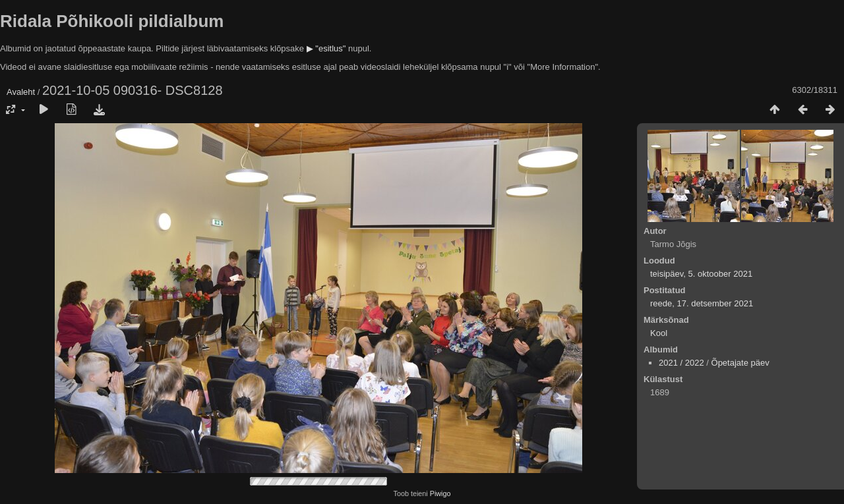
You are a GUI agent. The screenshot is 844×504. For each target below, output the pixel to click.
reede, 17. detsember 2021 (702, 303)
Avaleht (21, 92)
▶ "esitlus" (326, 48)
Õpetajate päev (740, 363)
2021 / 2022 (681, 363)
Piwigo (440, 493)
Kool (659, 333)
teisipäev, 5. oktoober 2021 (701, 274)
